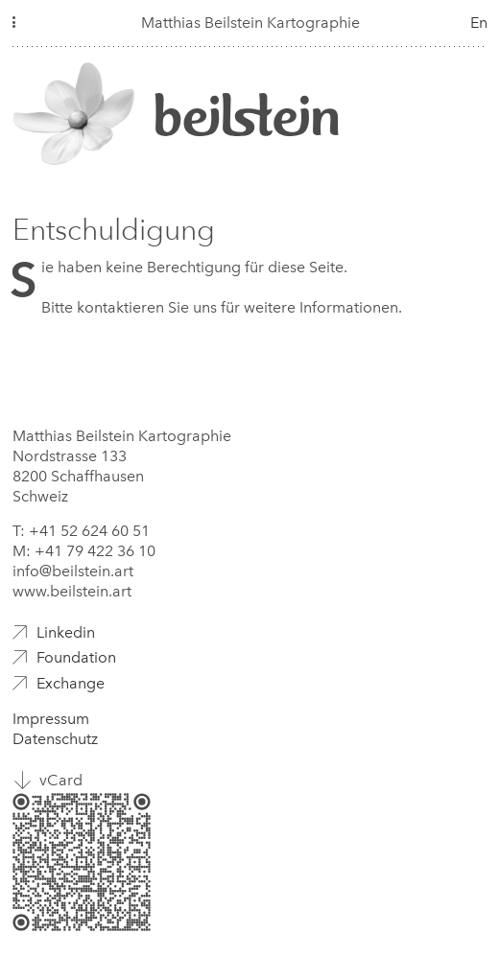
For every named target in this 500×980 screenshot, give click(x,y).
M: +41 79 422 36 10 (84, 551)
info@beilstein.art (73, 571)
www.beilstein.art (72, 591)
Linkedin (66, 632)
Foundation (76, 657)
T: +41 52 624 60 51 (81, 531)
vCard (61, 780)
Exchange (71, 683)
